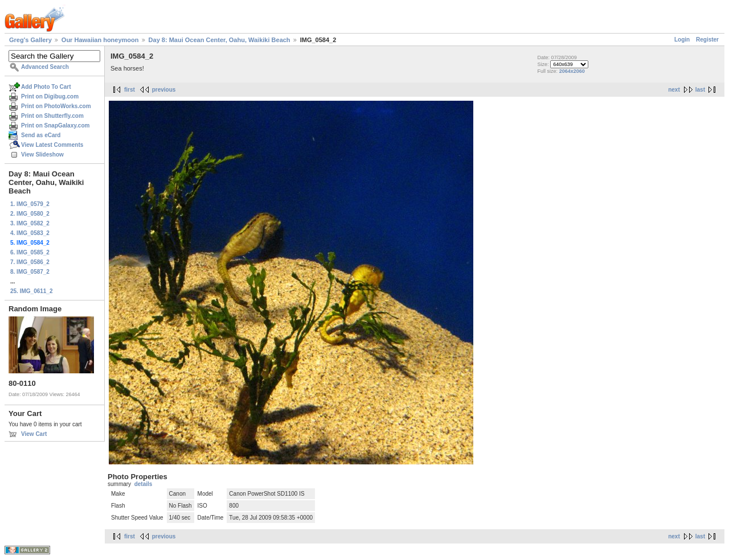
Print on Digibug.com (50, 96)
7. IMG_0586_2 (30, 262)
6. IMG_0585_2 (30, 252)
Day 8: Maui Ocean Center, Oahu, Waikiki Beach (220, 40)
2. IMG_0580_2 (30, 214)
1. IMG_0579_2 (30, 204)
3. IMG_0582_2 (30, 223)
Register (707, 40)
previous (164, 90)
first (130, 90)
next (674, 90)
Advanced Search (45, 67)
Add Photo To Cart (46, 87)
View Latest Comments (52, 145)
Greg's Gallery (30, 40)
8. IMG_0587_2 (30, 272)
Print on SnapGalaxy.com (55, 125)
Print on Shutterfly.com (52, 116)
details (144, 484)
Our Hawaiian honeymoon (100, 40)
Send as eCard (41, 135)
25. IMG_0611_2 (32, 291)
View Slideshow (42, 155)
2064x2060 (572, 71)
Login (682, 40)
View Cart (34, 434)
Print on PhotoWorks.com (56, 106)
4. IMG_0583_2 (30, 233)
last (700, 90)
